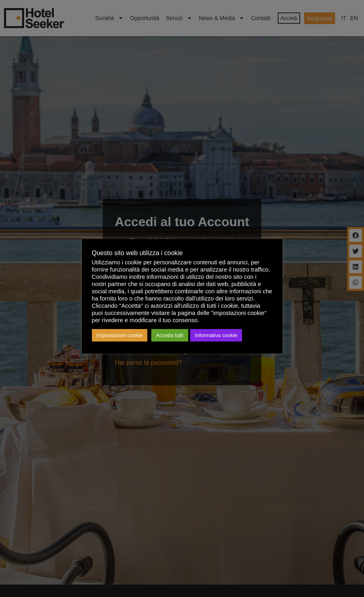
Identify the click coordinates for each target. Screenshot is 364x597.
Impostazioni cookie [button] (120, 336)
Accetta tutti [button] (170, 336)
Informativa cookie (216, 336)
